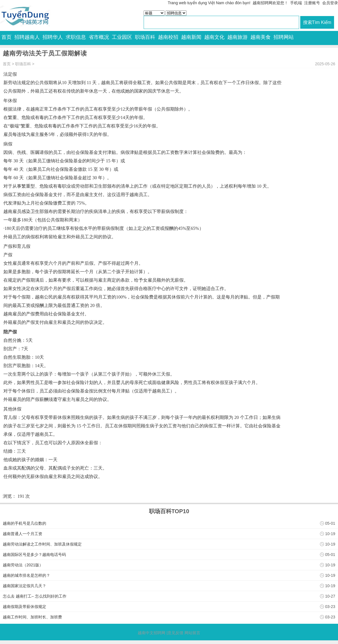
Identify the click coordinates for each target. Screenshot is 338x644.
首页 (6, 37)
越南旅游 (237, 37)
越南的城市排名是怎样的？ (26, 575)
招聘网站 (284, 37)
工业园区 (122, 37)
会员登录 (330, 3)
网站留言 (192, 633)
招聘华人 (53, 37)
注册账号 (312, 3)
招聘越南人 (27, 37)
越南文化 (214, 37)
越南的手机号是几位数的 (25, 523)
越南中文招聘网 (152, 633)
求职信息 (76, 37)
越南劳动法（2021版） (23, 565)
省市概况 (99, 37)
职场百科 (145, 37)
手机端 (296, 3)
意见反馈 (175, 633)
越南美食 (261, 37)
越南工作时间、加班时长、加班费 (32, 617)
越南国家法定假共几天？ (25, 586)
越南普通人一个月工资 (23, 534)
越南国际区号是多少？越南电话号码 (34, 555)
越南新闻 (191, 37)
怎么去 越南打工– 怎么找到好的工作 (35, 596)
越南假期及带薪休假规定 (25, 607)
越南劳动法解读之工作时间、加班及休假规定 (42, 544)
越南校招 (168, 37)
